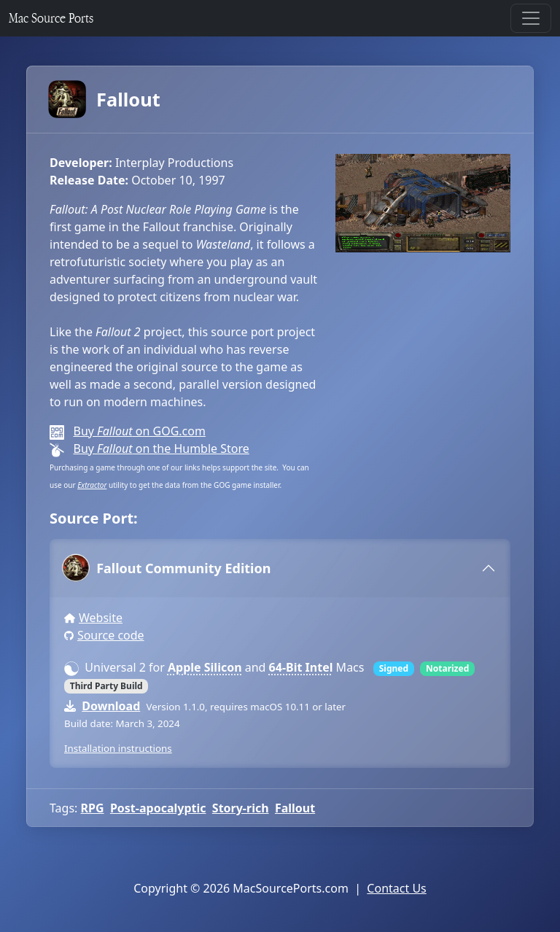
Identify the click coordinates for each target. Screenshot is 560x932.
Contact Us (396, 888)
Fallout (105, 99)
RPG (93, 808)
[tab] (280, 568)
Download (111, 706)
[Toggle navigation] (531, 18)
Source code (111, 635)
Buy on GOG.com (139, 431)
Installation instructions (118, 748)
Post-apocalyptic (158, 808)
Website (101, 618)
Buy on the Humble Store (161, 448)
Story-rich (241, 808)
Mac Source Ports (51, 18)
